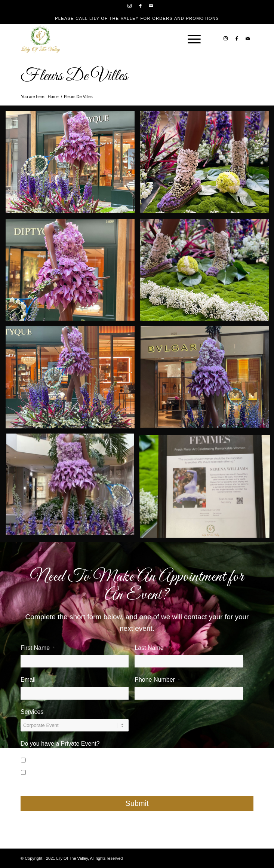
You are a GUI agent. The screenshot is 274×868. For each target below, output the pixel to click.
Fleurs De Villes (74, 76)
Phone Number (157, 680)
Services (32, 712)
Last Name (151, 648)
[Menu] (190, 39)
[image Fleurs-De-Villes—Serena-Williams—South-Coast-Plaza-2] (73, 380)
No (39, 771)
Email (30, 680)
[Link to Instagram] (130, 6)
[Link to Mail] (151, 6)
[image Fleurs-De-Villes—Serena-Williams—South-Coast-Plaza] (73, 165)
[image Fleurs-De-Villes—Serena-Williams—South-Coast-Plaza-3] (73, 273)
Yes (40, 759)
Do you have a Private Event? (60, 744)
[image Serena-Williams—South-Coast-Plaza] (73, 488)
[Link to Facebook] (141, 6)
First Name (38, 648)
